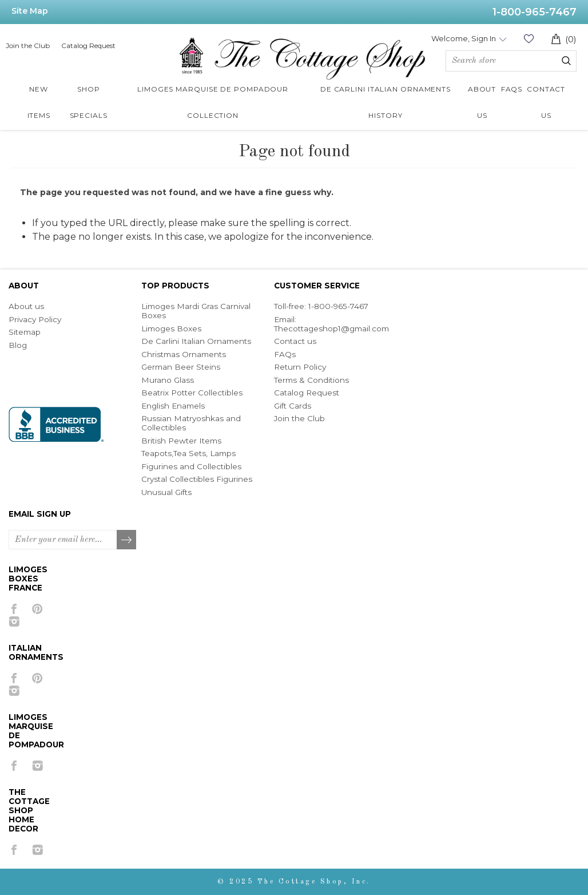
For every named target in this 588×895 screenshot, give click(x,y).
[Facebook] (14, 609)
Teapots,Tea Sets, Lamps (188, 453)
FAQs (285, 354)
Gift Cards (293, 406)
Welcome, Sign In (464, 38)
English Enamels (173, 406)
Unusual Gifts (166, 492)
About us (26, 306)
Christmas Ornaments (184, 354)
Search (566, 61)
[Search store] (511, 61)
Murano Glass (168, 380)
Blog (18, 345)
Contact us (295, 341)
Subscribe (127, 540)
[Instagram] (14, 621)
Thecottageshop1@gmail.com (331, 328)
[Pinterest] (37, 609)
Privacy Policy (35, 319)
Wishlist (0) (529, 39)
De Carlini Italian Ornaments (196, 341)
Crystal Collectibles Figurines (197, 479)
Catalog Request (88, 45)
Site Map (30, 11)
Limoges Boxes (171, 328)
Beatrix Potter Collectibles (192, 393)
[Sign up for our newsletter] (63, 540)
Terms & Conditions (311, 380)
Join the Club (28, 45)
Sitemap (25, 332)
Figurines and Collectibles (191, 466)
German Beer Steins (181, 367)
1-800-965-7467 (535, 12)
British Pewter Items (181, 441)
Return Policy (300, 367)
